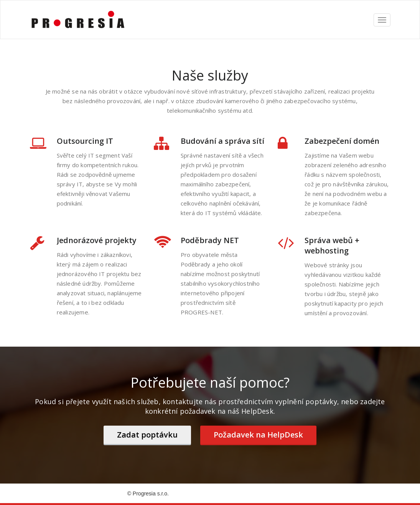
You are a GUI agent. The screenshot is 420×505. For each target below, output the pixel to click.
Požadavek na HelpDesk (258, 435)
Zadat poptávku (147, 435)
